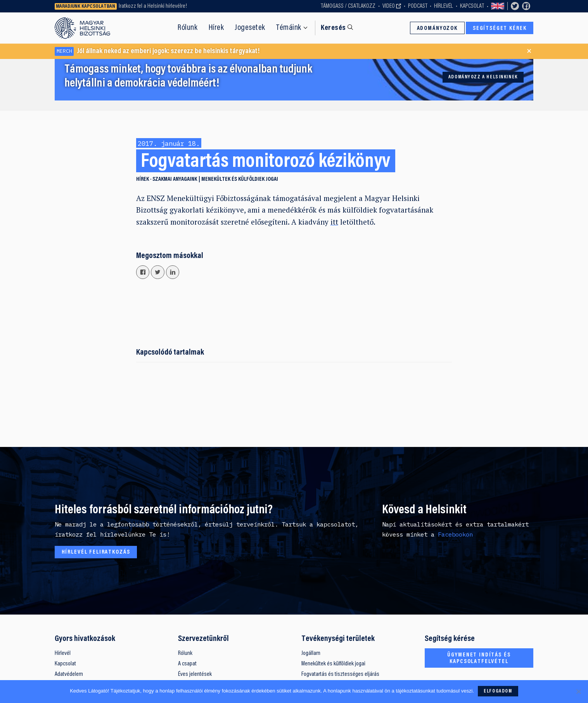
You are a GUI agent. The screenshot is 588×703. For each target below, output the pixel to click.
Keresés (333, 28)
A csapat (187, 664)
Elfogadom (498, 691)
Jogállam (311, 653)
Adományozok (437, 29)
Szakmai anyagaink (175, 179)
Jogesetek (250, 28)
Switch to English (498, 6)
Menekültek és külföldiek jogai (240, 179)
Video (389, 6)
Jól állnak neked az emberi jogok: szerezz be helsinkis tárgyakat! (157, 51)
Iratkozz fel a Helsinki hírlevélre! (153, 6)
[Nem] (578, 691)
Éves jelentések (195, 674)
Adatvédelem (69, 674)
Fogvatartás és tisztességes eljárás (340, 674)
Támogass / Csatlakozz (348, 6)
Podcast (418, 6)
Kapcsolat (472, 6)
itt (334, 222)
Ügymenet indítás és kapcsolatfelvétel (479, 659)
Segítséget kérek (500, 29)
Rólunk (188, 28)
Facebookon (455, 534)
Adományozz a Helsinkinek (483, 77)
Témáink (289, 28)
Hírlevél (444, 6)
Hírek (216, 28)
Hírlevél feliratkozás (96, 552)
